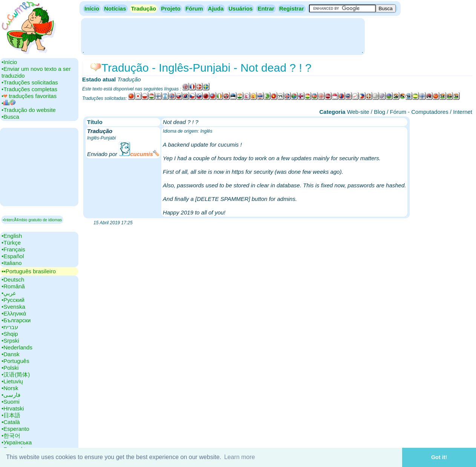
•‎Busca (10, 117)
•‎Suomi (11, 402)
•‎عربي (9, 293)
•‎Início (9, 62)
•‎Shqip (10, 334)
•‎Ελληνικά (14, 313)
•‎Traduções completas (29, 89)
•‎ (8, 103)
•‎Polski (10, 368)
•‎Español (13, 256)
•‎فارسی (11, 395)
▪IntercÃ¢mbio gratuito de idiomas (32, 220)
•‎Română (13, 286)
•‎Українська (17, 442)
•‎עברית (10, 327)
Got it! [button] (439, 457)
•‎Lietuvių (12, 381)
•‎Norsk (10, 388)
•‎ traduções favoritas (29, 96)
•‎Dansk (11, 354)
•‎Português (15, 361)
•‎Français (13, 249)
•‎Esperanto (15, 429)
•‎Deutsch (13, 279)
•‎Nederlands (17, 347)
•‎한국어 (11, 436)
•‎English (12, 236)
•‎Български (16, 320)
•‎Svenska (13, 307)
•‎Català (11, 422)
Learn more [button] (240, 457)
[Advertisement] (223, 36)
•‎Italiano (12, 263)
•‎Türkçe (11, 243)
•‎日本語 (11, 415)
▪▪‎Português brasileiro (29, 271)
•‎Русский (13, 300)
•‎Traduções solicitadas (30, 82)
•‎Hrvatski (13, 408)
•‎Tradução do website (29, 110)
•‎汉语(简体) (16, 374)
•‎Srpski (10, 341)
